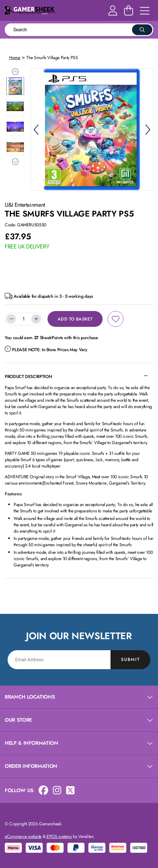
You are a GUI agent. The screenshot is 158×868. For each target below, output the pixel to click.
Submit (130, 659)
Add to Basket (75, 319)
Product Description (28, 376)
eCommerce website (23, 836)
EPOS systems (59, 836)
